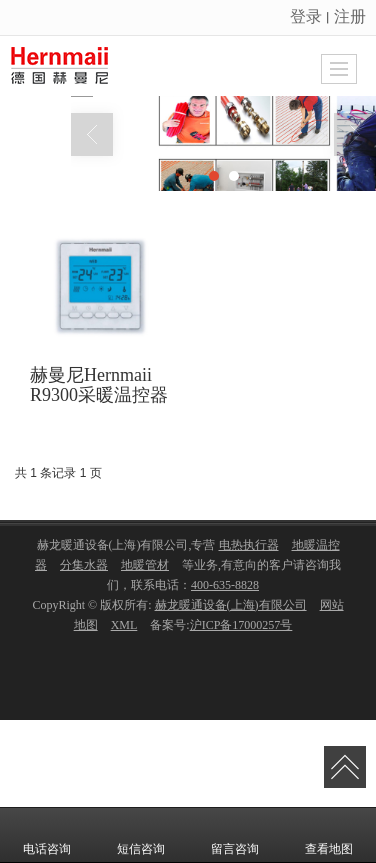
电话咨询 (47, 835)
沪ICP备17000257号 (241, 629)
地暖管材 (145, 569)
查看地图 (329, 835)
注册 (350, 16)
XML (124, 629)
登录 (306, 16)
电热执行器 (249, 549)
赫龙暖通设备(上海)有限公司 (231, 609)
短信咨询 (141, 835)
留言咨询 (235, 835)
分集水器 (84, 569)
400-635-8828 (225, 589)
